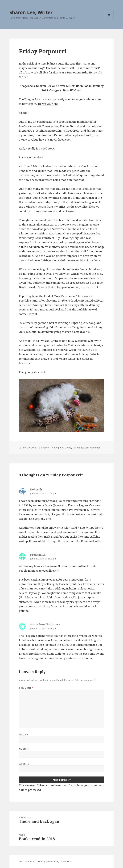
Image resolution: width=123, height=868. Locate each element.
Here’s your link (48, 104)
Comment (26, 688)
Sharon (45, 448)
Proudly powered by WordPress (54, 862)
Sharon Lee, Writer (31, 12)
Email (24, 749)
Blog (57, 448)
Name (23, 735)
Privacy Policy (26, 862)
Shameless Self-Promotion (87, 448)
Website (24, 764)
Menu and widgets (109, 19)
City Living (66, 448)
